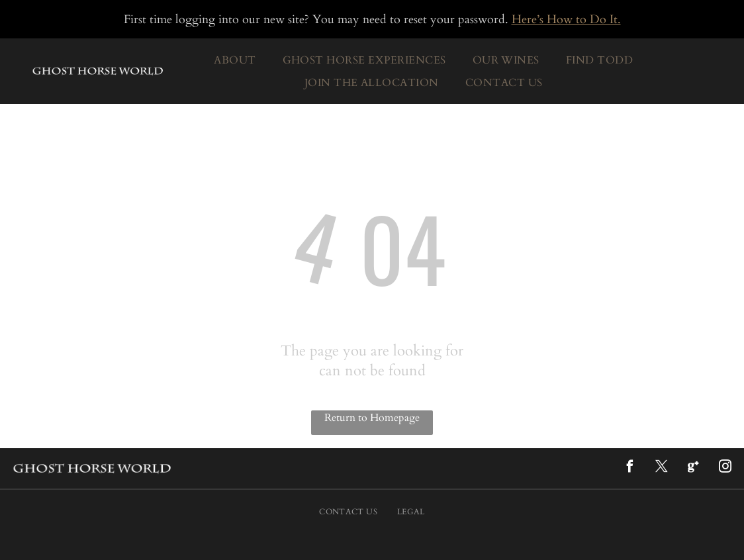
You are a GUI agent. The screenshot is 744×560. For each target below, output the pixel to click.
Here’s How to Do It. (566, 20)
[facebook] (629, 468)
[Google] (693, 468)
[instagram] (725, 468)
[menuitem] (235, 60)
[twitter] (661, 468)
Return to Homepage (372, 418)
